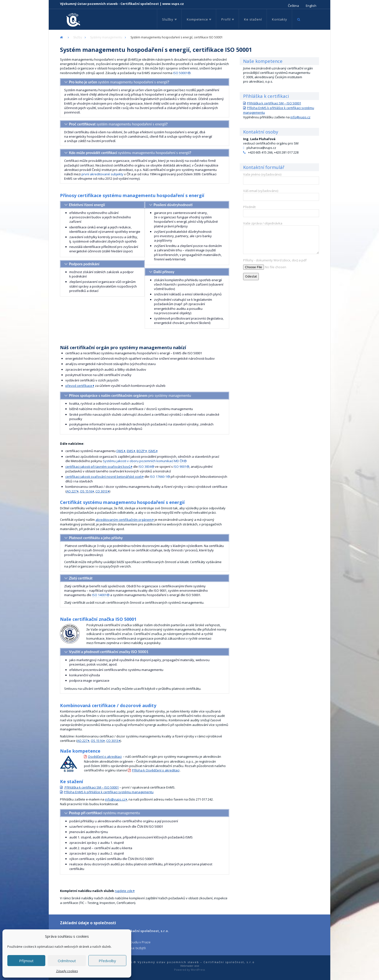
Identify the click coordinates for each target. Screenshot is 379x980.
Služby (78, 37)
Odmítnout (67, 961)
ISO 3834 (145, 467)
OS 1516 (86, 491)
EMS (130, 451)
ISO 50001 (180, 73)
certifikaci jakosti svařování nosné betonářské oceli (104, 477)
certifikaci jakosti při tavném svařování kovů (98, 467)
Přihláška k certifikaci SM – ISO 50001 (91, 787)
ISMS (152, 451)
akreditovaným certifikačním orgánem (124, 520)
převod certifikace (79, 386)
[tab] (102, 205)
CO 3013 (101, 491)
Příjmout (26, 961)
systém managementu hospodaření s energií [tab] (119, 82)
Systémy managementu (106, 37)
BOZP (141, 451)
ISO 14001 (99, 595)
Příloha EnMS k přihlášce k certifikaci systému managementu (109, 792)
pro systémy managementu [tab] (130, 395)
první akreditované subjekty (102, 174)
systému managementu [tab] (104, 813)
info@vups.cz (115, 799)
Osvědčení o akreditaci (105, 757)
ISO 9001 (180, 467)
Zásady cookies (67, 971)
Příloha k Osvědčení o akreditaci (156, 770)
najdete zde (124, 891)
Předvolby (107, 961)
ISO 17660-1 (158, 477)
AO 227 (71, 491)
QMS (120, 451)
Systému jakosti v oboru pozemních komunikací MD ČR (143, 461)
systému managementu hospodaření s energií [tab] (130, 153)
